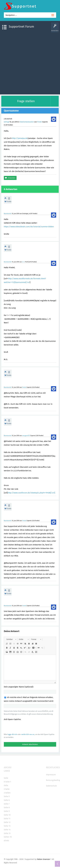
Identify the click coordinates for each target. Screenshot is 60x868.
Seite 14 (7, 830)
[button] (11, 639)
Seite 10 (7, 815)
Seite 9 (7, 811)
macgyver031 (26, 436)
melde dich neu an (28, 734)
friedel (40, 122)
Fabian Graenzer (44, 859)
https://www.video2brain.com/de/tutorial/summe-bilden (29, 227)
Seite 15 (7, 833)
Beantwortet (8, 214)
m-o (23, 262)
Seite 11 (7, 819)
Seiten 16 (8, 837)
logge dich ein (12, 734)
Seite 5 (7, 796)
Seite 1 (8, 782)
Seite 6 (7, 800)
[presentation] (23, 727)
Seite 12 (7, 822)
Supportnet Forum (21, 27)
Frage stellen (26, 101)
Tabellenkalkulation (27, 122)
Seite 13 (7, 826)
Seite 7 (7, 804)
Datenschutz (51, 786)
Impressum (51, 775)
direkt (6, 841)
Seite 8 (7, 808)
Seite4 (8, 793)
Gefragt (6, 122)
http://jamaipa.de (20, 138)
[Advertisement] (30, 62)
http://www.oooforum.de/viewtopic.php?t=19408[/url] (31, 493)
